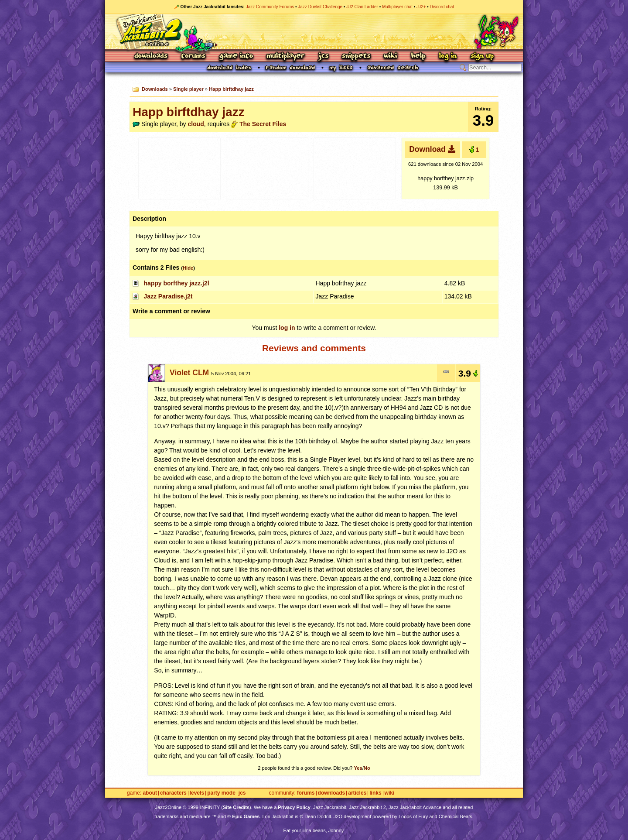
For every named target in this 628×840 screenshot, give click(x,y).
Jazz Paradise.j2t (168, 296)
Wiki (391, 57)
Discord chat (442, 7)
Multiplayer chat (397, 7)
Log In (448, 57)
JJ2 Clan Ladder (362, 7)
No (367, 768)
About (150, 793)
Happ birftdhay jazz (231, 89)
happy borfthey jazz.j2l (176, 283)
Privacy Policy (294, 807)
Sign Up (482, 57)
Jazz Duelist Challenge (320, 7)
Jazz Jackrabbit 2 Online (314, 31)
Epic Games (246, 816)
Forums (194, 57)
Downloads (152, 57)
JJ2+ (421, 7)
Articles (357, 793)
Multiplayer (285, 57)
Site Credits (236, 807)
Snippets (356, 57)
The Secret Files (263, 124)
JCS (323, 57)
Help (418, 57)
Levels (197, 793)
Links (375, 793)
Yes (358, 768)
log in (287, 328)
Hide (188, 268)
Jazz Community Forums (270, 7)
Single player (188, 89)
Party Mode (221, 793)
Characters (173, 793)
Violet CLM (189, 373)
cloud (196, 124)
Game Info (236, 57)
